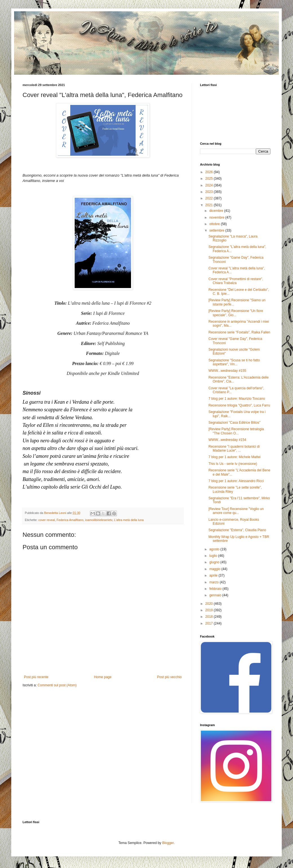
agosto (215, 549)
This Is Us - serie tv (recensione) (233, 464)
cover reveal (47, 520)
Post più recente (36, 677)
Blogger (168, 843)
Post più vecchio (169, 677)
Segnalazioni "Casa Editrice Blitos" (235, 423)
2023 (210, 192)
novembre (217, 217)
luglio (214, 556)
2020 (210, 604)
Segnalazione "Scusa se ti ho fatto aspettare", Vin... (234, 362)
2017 (210, 623)
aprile (214, 575)
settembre (217, 230)
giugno (215, 562)
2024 (210, 185)
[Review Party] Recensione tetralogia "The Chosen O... (236, 431)
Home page (103, 677)
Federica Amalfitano (70, 520)
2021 (210, 205)
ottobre (215, 224)
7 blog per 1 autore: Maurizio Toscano (237, 399)
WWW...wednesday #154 (227, 440)
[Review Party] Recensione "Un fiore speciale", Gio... (236, 313)
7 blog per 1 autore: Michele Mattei (235, 457)
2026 (210, 172)
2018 (210, 617)
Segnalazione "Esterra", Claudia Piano (237, 530)
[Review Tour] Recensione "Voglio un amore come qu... (236, 511)
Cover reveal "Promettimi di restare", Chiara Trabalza (236, 281)
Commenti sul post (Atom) (57, 685)
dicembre (217, 211)
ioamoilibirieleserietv (99, 520)
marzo (215, 582)
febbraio (216, 589)
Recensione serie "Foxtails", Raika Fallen (239, 332)
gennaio (216, 595)
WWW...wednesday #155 (227, 371)
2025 (210, 179)
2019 (210, 610)
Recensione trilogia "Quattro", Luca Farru (239, 405)
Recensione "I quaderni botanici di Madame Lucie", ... (234, 449)
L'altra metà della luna (129, 520)
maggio (215, 569)
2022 (210, 198)
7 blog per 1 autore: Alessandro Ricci (236, 481)
